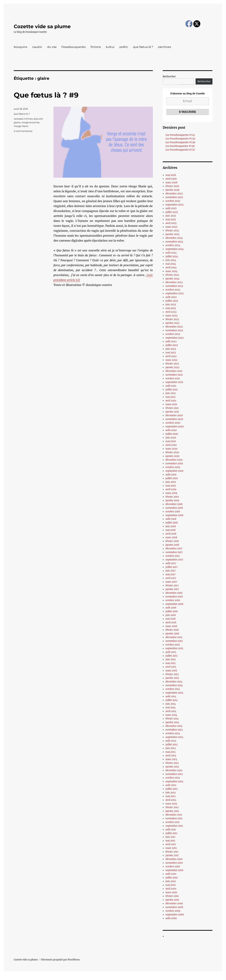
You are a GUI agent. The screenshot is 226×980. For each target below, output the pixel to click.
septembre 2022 (175, 338)
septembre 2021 (174, 382)
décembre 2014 (174, 682)
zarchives (164, 47)
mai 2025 (171, 219)
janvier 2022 (172, 367)
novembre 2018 (174, 508)
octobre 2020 (173, 423)
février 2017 (172, 586)
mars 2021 (171, 404)
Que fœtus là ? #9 (46, 95)
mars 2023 (171, 316)
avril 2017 (171, 578)
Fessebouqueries (74, 47)
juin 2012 (171, 793)
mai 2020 (171, 441)
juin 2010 (171, 881)
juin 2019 (171, 482)
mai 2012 (171, 796)
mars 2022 (171, 360)
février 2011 (172, 852)
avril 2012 (171, 800)
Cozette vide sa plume (42, 26)
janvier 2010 (172, 900)
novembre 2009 (174, 907)
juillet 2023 (172, 301)
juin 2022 (171, 349)
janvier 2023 (172, 323)
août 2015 (171, 652)
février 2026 (172, 186)
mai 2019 (171, 486)
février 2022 (172, 364)
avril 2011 (171, 844)
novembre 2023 (174, 286)
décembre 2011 (174, 815)
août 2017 (171, 563)
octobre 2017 (173, 556)
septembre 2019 (174, 471)
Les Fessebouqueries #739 (180, 142)
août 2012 (171, 785)
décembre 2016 (174, 593)
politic (124, 47)
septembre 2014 (174, 693)
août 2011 (171, 830)
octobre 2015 (173, 645)
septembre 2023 (174, 293)
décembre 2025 (174, 194)
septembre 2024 (175, 249)
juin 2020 (171, 438)
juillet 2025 (172, 212)
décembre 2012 (174, 770)
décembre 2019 (174, 460)
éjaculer (38, 119)
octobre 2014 (173, 689)
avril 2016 (171, 622)
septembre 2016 (174, 604)
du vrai (52, 47)
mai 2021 (171, 397)
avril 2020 (171, 445)
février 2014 (172, 719)
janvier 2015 (172, 678)
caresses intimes (23, 119)
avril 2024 (171, 268)
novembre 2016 (174, 597)
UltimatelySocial (142, 978)
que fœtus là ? (143, 47)
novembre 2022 (174, 330)
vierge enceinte (30, 122)
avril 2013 (171, 756)
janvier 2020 (172, 456)
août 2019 (171, 475)
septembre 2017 (174, 560)
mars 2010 (171, 892)
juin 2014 (171, 704)
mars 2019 (171, 493)
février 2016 (172, 630)
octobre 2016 (173, 600)
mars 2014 (171, 715)
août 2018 (171, 519)
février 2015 (172, 674)
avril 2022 (171, 356)
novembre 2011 (174, 818)
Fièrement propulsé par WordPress (60, 960)
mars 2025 (171, 227)
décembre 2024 (174, 238)
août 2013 (171, 741)
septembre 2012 (174, 781)
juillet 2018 (172, 523)
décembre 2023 (174, 282)
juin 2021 (171, 393)
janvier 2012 (172, 811)
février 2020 (172, 452)
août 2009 (171, 918)
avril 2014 (171, 711)
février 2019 (172, 497)
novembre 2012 (174, 774)
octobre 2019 (173, 467)
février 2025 (172, 231)
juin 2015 (171, 659)
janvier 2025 (172, 234)
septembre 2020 (175, 427)
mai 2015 (171, 663)
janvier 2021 (172, 412)
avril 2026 (171, 179)
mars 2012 (171, 804)
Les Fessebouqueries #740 (180, 139)
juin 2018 (171, 526)
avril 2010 (171, 889)
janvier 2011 (172, 855)
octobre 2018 (173, 512)
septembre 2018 (174, 515)
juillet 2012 (172, 789)
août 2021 (171, 386)
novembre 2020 (174, 419)
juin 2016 (171, 615)
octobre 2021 (173, 378)
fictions (96, 47)
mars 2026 (172, 182)
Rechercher (169, 77)
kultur (110, 47)
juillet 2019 (172, 478)
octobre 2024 (173, 245)
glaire (17, 122)
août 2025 (171, 208)
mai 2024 (171, 264)
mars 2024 (171, 271)
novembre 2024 (174, 242)
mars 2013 (171, 759)
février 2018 (172, 541)
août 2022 (171, 341)
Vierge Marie (21, 126)
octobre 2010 (173, 867)
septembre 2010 (174, 870)
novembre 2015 (174, 641)
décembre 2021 (174, 371)
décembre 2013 (174, 726)
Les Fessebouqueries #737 (180, 150)
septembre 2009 (175, 915)
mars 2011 (171, 848)
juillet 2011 (171, 833)
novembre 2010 (174, 863)
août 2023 (171, 297)
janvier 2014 (172, 722)
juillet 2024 (172, 256)
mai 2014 (171, 708)
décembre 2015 (174, 637)
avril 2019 (171, 489)
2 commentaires (23, 131)
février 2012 (172, 807)
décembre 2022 (174, 327)
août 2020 (171, 430)
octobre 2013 (173, 733)
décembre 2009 (174, 903)
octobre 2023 (173, 290)
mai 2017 (171, 574)
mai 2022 (171, 353)
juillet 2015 (172, 656)
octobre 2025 (173, 201)
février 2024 (172, 275)
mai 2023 (171, 308)
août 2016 (171, 608)
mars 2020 (171, 449)
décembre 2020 (174, 415)
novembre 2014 (174, 685)
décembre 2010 (174, 859)
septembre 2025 (175, 205)
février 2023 (172, 319)
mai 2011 (170, 841)
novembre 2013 (174, 730)
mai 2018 (171, 530)
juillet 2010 (172, 878)
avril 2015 (171, 667)
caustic (37, 47)
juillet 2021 (172, 390)
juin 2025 (171, 216)
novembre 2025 (174, 197)
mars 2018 (171, 537)
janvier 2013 (172, 767)
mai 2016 (171, 619)
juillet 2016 (172, 611)
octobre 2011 (173, 822)
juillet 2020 (172, 434)
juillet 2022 (172, 345)
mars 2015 (171, 671)
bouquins (20, 47)
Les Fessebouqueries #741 (180, 135)
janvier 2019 (172, 500)
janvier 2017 (172, 589)
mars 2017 (171, 582)
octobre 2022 (173, 334)
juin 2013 (171, 748)
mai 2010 (171, 885)
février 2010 (172, 896)
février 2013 (172, 763)
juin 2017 (171, 571)
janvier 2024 (172, 279)
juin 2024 (171, 260)
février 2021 (172, 408)
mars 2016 (171, 626)
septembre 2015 (174, 648)
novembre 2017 (174, 552)
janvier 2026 (173, 190)
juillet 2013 (171, 745)
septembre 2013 (174, 737)
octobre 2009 (173, 911)
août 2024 (171, 253)
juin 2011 (170, 837)
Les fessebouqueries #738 (180, 146)
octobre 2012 (173, 778)
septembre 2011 (174, 826)
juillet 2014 (172, 700)
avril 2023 (171, 312)
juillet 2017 (172, 567)
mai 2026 (171, 175)
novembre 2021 (174, 375)
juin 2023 (171, 305)
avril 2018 (171, 534)
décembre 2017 (174, 549)
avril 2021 (171, 401)
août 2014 (171, 696)
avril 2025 (171, 223)
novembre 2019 (174, 464)
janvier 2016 (172, 634)
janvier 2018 (172, 545)
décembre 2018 (174, 504)
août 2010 (171, 874)
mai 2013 (170, 752)
